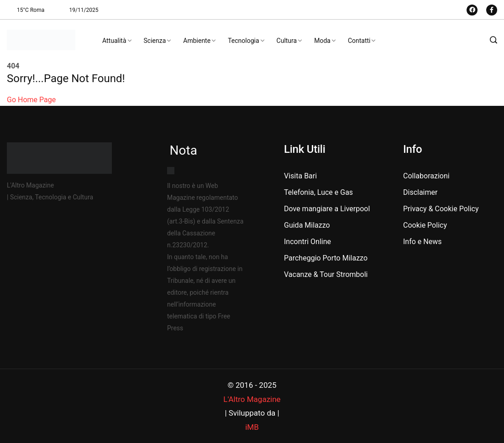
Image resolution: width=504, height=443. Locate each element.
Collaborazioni (426, 176)
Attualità (114, 41)
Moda (322, 41)
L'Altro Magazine (252, 399)
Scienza (155, 41)
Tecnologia (243, 41)
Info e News (422, 242)
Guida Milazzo (307, 225)
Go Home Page (31, 100)
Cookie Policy (425, 225)
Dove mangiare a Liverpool (327, 209)
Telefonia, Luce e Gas (318, 192)
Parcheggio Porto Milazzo (326, 258)
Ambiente (197, 41)
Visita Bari (300, 176)
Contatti (359, 41)
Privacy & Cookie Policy (441, 209)
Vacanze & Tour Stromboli (326, 274)
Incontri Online (307, 242)
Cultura (287, 41)
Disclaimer (420, 192)
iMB (252, 427)
